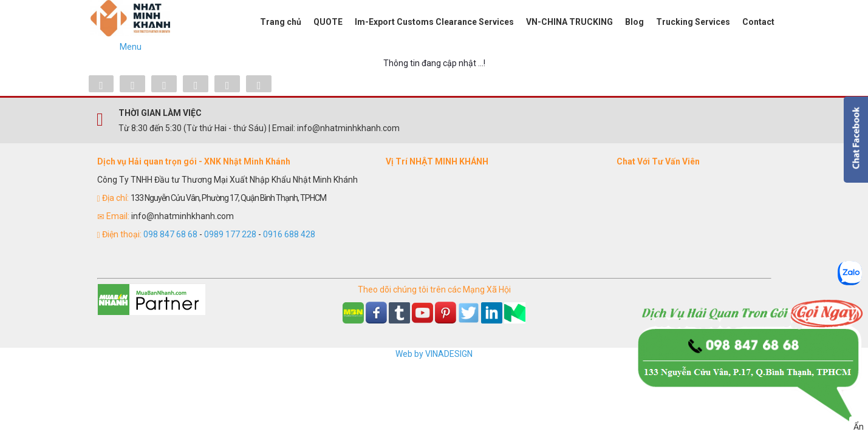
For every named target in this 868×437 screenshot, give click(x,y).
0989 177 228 (230, 234)
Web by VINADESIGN (434, 354)
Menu (131, 47)
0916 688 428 (289, 234)
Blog (634, 22)
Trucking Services (693, 22)
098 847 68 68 (170, 234)
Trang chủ (281, 22)
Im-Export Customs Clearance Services (434, 22)
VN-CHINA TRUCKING (569, 22)
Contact (758, 22)
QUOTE (328, 22)
